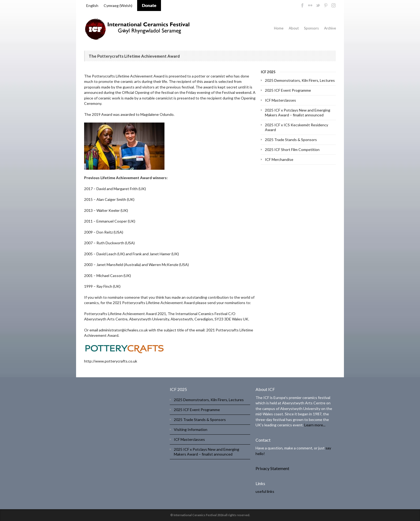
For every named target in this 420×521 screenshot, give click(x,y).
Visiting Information (191, 429)
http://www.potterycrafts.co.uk (111, 361)
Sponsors (311, 28)
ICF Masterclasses (280, 100)
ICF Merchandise (279, 159)
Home (279, 28)
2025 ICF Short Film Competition (292, 149)
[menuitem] (92, 6)
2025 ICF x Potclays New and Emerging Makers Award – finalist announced (298, 112)
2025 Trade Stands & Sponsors (291, 140)
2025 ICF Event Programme (288, 90)
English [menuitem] (92, 5)
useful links (265, 491)
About (294, 28)
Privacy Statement (272, 468)
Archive (330, 28)
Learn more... (315, 425)
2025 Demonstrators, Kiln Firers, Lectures (300, 80)
